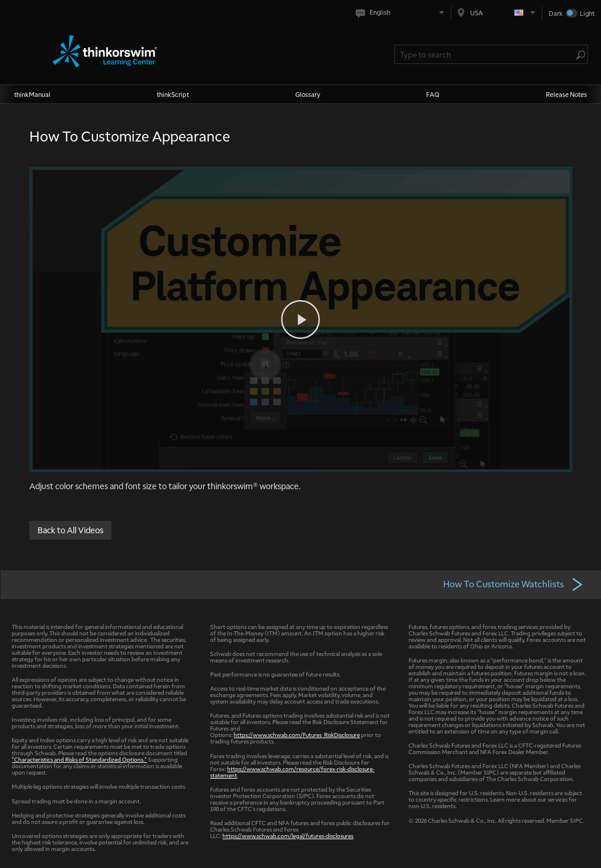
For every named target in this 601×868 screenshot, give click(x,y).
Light (587, 13)
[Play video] (300, 319)
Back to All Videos (70, 529)
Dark (556, 13)
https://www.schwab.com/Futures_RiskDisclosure (297, 734)
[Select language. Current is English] (402, 13)
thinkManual (32, 94)
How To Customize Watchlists (514, 584)
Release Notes (566, 94)
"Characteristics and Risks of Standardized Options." (79, 759)
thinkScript (173, 94)
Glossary (308, 94)
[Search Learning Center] (485, 54)
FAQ (433, 94)
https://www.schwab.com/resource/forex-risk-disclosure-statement (292, 772)
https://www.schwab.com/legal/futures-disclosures (288, 835)
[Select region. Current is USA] (497, 13)
